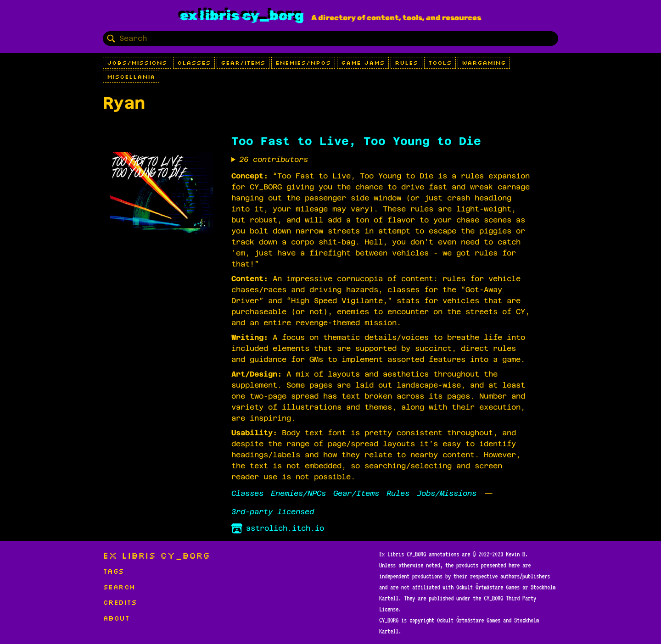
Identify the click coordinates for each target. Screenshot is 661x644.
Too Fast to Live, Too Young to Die (356, 141)
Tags (113, 571)
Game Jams (363, 63)
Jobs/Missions (137, 63)
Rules (406, 63)
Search (119, 587)
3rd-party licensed (273, 512)
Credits (120, 602)
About (116, 618)
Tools (440, 63)
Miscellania (131, 77)
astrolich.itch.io (278, 528)
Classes (194, 63)
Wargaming (484, 63)
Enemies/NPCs (303, 63)
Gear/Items (243, 63)
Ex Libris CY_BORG (242, 16)
